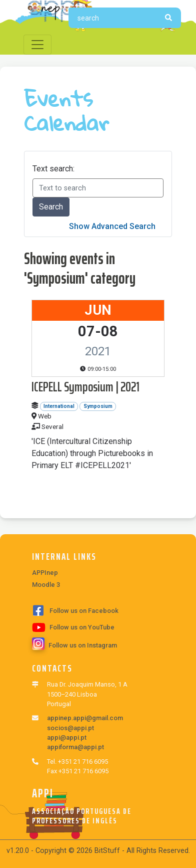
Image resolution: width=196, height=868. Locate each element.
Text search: (53, 169)
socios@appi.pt (70, 728)
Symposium (98, 406)
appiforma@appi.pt (75, 747)
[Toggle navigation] (37, 45)
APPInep (45, 573)
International (59, 406)
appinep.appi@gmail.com (85, 718)
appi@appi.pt (67, 737)
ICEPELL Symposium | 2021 (85, 387)
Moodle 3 (46, 585)
